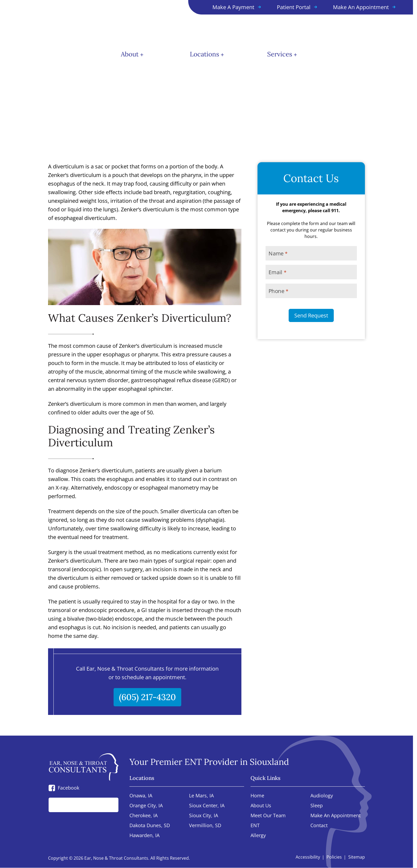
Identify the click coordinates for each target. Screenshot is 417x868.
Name (278, 253)
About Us (261, 806)
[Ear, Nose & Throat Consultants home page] (70, 23)
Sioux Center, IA (207, 806)
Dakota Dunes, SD (150, 826)
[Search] (108, 805)
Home (257, 796)
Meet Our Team (268, 816)
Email (277, 272)
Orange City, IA (146, 806)
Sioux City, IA (204, 816)
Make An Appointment (336, 816)
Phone (278, 291)
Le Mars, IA (201, 796)
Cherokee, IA (144, 816)
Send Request (311, 315)
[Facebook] (52, 788)
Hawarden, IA (144, 836)
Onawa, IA (141, 796)
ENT (255, 826)
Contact (319, 826)
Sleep (317, 806)
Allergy (258, 836)
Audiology (322, 796)
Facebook (68, 788)
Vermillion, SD (205, 826)
